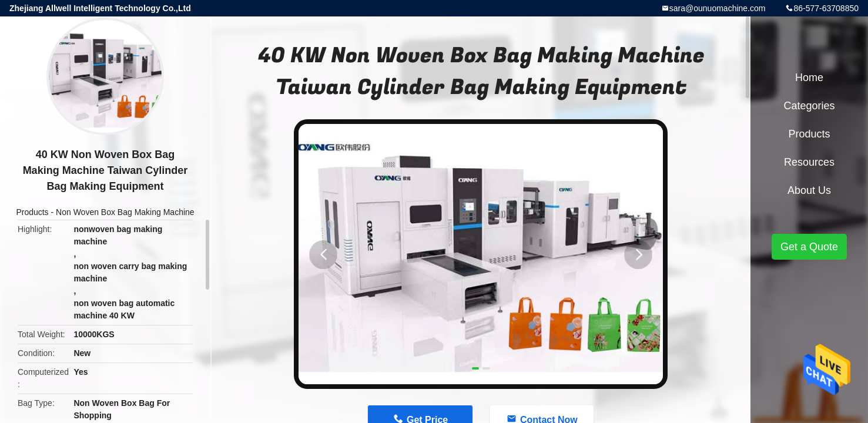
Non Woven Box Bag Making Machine (125, 212)
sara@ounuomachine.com (718, 8)
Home (809, 78)
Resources (809, 162)
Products (32, 212)
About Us (809, 190)
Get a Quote (809, 247)
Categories (809, 106)
